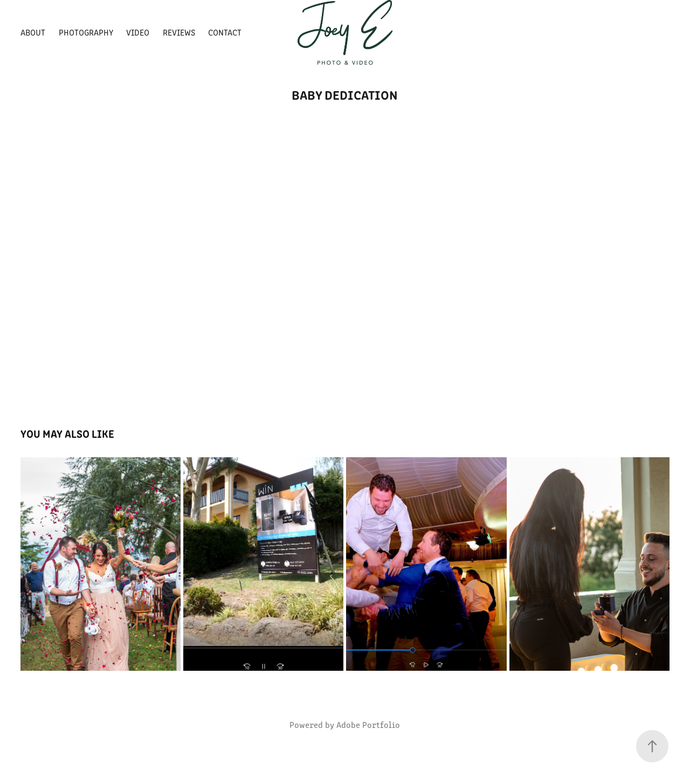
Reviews (179, 32)
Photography (86, 32)
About (33, 32)
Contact (225, 32)
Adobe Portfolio (368, 724)
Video (138, 32)
